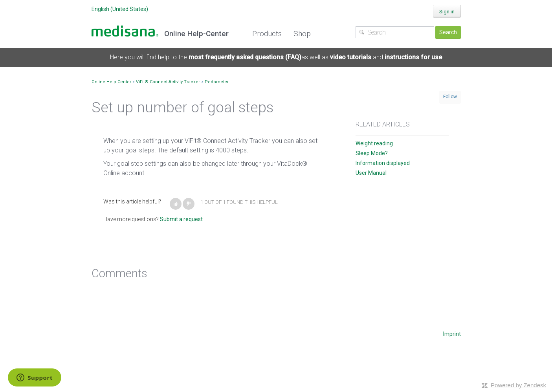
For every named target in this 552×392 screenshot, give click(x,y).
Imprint (452, 334)
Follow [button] (450, 97)
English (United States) (120, 9)
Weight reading (374, 143)
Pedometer (217, 82)
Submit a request (181, 219)
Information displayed (383, 163)
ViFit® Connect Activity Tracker (168, 82)
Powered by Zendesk (518, 385)
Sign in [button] (447, 12)
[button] (176, 204)
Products (267, 34)
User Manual (371, 173)
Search (448, 32)
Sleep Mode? (372, 153)
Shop (302, 34)
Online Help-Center (111, 82)
